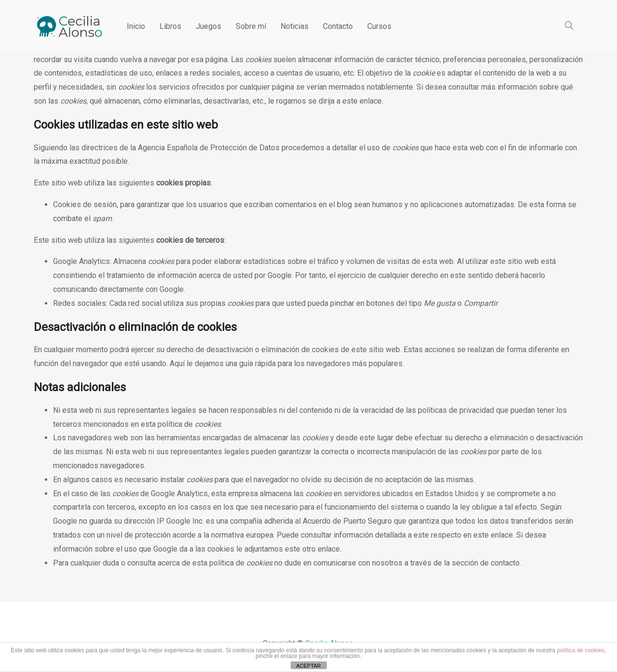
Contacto (338, 26)
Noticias (295, 26)
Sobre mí (251, 26)
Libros (170, 26)
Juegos (208, 26)
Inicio (136, 26)
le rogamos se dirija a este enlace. (326, 101)
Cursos (379, 26)
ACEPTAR (308, 666)
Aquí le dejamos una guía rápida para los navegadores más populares (286, 363)
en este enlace (488, 535)
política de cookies (581, 650)
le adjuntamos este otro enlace (288, 549)
